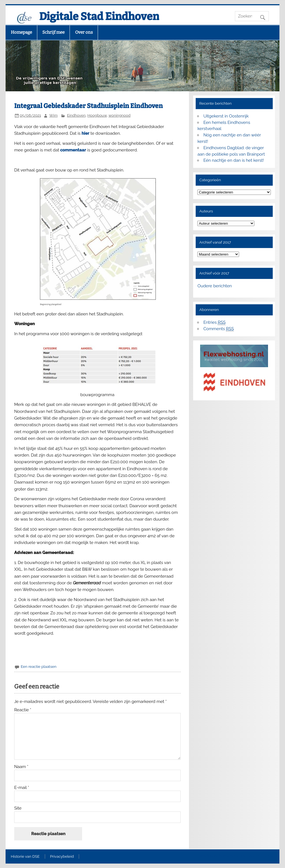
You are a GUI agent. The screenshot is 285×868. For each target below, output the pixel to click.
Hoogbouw (97, 115)
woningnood (120, 115)
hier (85, 133)
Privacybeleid (62, 857)
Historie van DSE (25, 857)
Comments (219, 329)
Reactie (23, 710)
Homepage (21, 32)
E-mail (22, 788)
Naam (21, 767)
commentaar (73, 150)
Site (18, 808)
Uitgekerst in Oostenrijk (226, 116)
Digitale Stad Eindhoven (99, 16)
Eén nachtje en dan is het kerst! (234, 160)
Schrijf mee (53, 32)
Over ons (84, 32)
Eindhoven (76, 115)
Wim (53, 115)
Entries (215, 323)
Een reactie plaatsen (38, 666)
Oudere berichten (214, 286)
